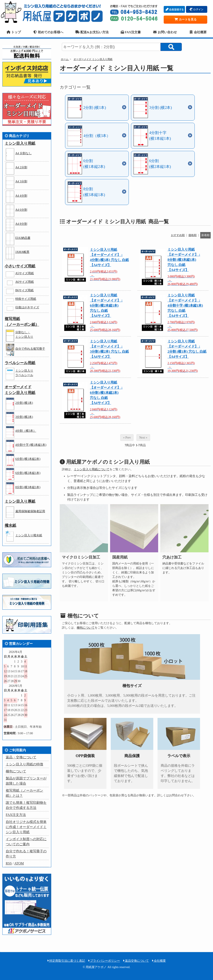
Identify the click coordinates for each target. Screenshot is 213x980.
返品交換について (136, 961)
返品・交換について (21, 757)
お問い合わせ (165, 32)
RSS (9, 863)
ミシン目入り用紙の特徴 (24, 764)
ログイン (197, 9)
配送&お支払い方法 (92, 32)
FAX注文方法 (16, 815)
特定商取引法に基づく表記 (66, 961)
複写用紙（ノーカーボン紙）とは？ (24, 793)
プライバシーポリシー (104, 961)
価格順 (192, 235)
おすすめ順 (178, 235)
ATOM (19, 863)
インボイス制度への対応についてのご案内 (26, 842)
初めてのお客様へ (48, 32)
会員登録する (174, 9)
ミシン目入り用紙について (92, 469)
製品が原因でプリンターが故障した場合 (26, 781)
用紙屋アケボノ (53, 12)
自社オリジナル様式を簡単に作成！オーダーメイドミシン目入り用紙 (26, 827)
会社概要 (198, 32)
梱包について (86, 628)
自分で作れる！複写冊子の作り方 (26, 854)
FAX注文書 (131, 32)
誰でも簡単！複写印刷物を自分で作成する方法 (26, 805)
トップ (14, 32)
